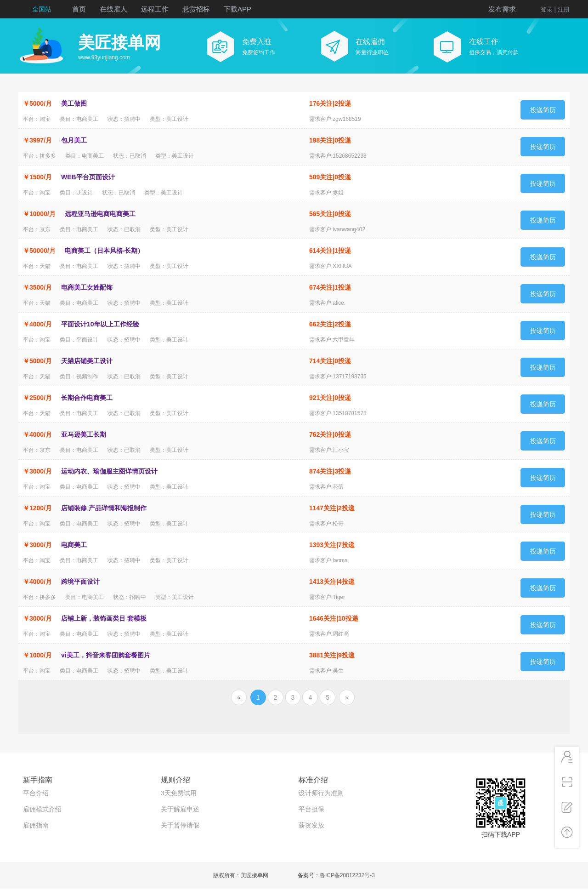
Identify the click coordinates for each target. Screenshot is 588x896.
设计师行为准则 (321, 793)
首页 (79, 9)
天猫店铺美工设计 (87, 361)
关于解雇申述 (180, 809)
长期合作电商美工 (87, 398)
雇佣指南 (36, 825)
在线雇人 (113, 9)
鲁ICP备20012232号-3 (347, 875)
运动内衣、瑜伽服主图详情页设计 (109, 471)
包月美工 (74, 140)
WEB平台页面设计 (88, 177)
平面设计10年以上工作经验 (100, 324)
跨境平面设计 (80, 582)
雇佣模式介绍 (42, 809)
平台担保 (311, 809)
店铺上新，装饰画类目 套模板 (104, 618)
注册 (564, 9)
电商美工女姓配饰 (87, 287)
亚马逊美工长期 (84, 434)
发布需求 (502, 9)
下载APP (237, 9)
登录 (547, 9)
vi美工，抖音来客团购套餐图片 (106, 655)
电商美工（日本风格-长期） (105, 251)
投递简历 (543, 110)
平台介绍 (36, 793)
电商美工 (74, 545)
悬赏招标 (196, 9)
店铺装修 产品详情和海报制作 (104, 508)
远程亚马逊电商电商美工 (100, 214)
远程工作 (155, 9)
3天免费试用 (179, 793)
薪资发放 (311, 825)
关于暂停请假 (180, 825)
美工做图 (74, 103)
